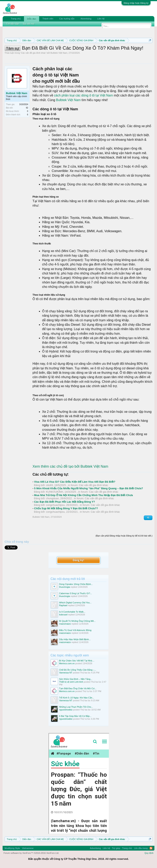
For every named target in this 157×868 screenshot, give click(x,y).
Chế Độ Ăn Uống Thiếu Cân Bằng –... (78, 670)
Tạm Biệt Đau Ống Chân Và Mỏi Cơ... (78, 688)
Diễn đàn (32, 19)
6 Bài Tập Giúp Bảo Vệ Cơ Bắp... (75, 716)
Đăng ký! (78, 560)
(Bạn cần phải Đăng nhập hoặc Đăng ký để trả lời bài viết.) (124, 536)
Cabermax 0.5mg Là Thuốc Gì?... (76, 593)
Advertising (86, 19)
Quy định (149, 853)
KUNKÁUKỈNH (55, 492)
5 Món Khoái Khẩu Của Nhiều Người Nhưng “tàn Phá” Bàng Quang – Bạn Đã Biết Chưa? (89, 488)
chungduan (52, 498)
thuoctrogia (65, 587)
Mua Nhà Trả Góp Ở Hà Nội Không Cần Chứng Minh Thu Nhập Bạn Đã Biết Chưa (83, 495)
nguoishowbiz (66, 710)
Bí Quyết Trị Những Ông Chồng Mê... (77, 621)
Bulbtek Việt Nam (59, 53)
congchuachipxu (55, 505)
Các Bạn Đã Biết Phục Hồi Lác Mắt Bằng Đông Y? (65, 502)
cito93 (49, 485)
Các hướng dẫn (67, 19)
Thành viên (48, 19)
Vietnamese (28, 848)
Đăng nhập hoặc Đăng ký (136, 3)
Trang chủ (16, 19)
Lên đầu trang (141, 848)
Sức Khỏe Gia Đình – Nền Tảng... (76, 679)
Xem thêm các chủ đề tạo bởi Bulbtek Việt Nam (70, 466)
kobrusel (63, 615)
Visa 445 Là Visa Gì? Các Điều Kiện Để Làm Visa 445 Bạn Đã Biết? (75, 482)
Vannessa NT (66, 673)
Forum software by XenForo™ (31, 853)
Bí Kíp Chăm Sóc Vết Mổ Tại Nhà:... (77, 661)
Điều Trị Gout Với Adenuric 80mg (75, 630)
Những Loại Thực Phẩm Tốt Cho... (76, 707)
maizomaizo (65, 624)
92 (27, 108)
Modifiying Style (12, 848)
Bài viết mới (29, 24)
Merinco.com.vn (67, 663)
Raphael (63, 605)
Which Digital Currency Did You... (75, 603)
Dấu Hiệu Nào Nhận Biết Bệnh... (75, 639)
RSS (151, 848)
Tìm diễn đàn (13, 24)
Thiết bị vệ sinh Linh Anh (71, 682)
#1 (148, 518)
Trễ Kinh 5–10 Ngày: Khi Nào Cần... (77, 698)
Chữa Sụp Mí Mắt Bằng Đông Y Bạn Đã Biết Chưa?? (66, 508)
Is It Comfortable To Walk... (72, 612)
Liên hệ (101, 19)
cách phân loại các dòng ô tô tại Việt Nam (83, 95)
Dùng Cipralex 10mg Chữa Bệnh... (76, 584)
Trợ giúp (116, 848)
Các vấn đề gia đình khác (33, 53)
